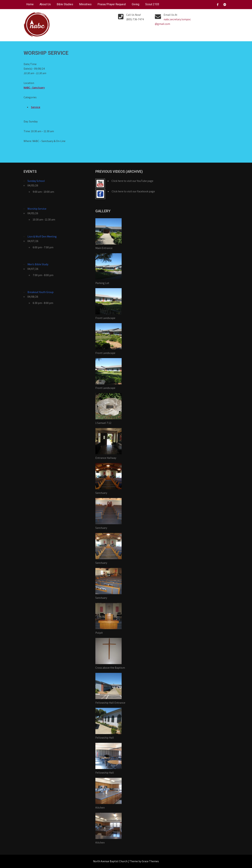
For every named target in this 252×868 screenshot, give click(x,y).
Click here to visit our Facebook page (133, 191)
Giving (136, 4)
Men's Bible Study (38, 264)
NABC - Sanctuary (34, 88)
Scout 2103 (152, 4)
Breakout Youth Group (41, 292)
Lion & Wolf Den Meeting (42, 236)
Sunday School (36, 181)
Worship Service (37, 209)
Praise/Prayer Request (112, 4)
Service (36, 107)
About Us (45, 4)
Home (30, 4)
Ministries (85, 4)
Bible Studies (65, 4)
